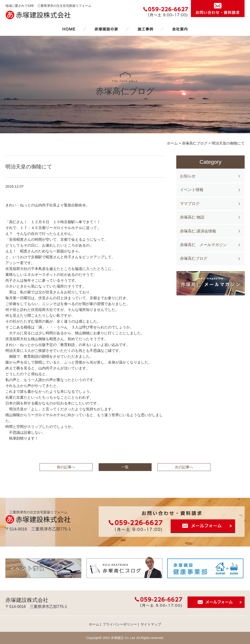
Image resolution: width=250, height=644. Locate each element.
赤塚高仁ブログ (194, 258)
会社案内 (180, 29)
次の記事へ (184, 467)
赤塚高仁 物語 (192, 217)
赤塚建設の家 (106, 29)
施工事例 (145, 29)
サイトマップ (151, 624)
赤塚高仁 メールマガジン (203, 245)
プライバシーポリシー (120, 624)
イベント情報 (192, 190)
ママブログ (190, 204)
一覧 (125, 467)
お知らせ (188, 176)
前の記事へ (66, 467)
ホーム (69, 29)
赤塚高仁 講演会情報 (198, 231)
